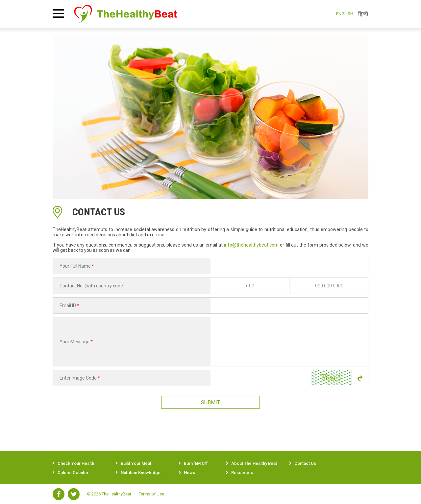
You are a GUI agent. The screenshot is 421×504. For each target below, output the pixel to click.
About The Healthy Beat (254, 463)
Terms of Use (151, 494)
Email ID (69, 305)
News (189, 473)
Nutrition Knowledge (141, 473)
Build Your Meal (136, 463)
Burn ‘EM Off (196, 463)
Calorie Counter (73, 473)
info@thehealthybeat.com (251, 245)
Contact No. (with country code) (92, 286)
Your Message (76, 342)
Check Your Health (76, 463)
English (345, 14)
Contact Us (305, 463)
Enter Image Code (80, 378)
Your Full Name (77, 266)
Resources (242, 473)
